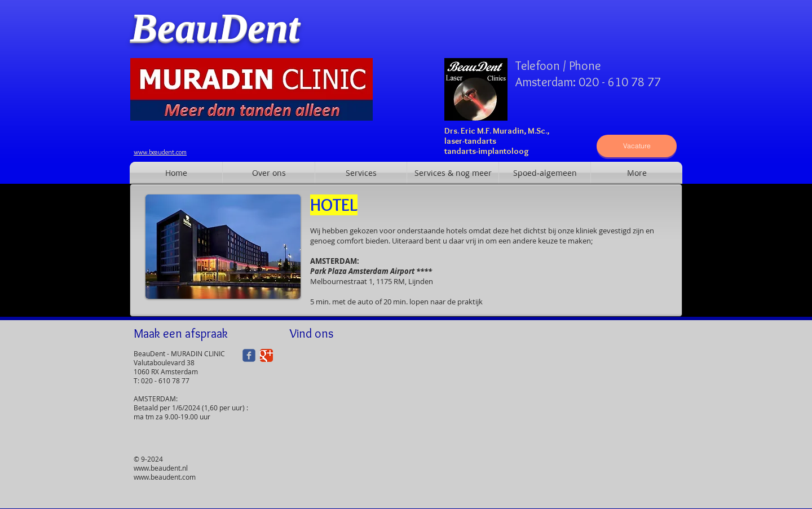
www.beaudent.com (165, 477)
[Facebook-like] (515, 41)
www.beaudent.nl (161, 468)
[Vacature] (637, 146)
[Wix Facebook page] (249, 355)
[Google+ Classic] (266, 355)
